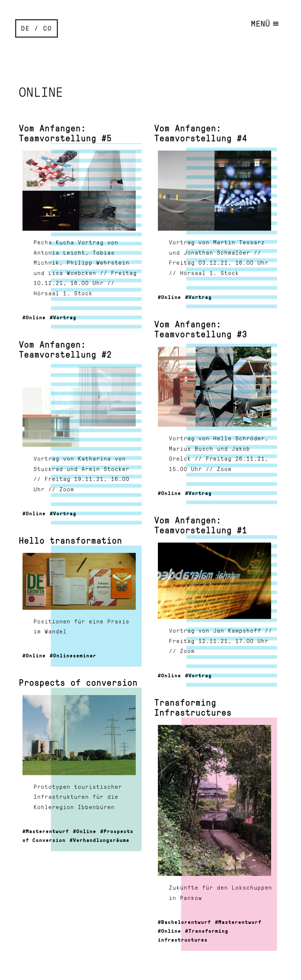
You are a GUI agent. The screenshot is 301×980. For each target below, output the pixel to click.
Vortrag (65, 317)
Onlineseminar (75, 655)
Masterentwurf (47, 831)
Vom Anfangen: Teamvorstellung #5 (65, 133)
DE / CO (37, 28)
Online (36, 317)
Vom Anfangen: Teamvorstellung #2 (65, 349)
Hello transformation (70, 540)
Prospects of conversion (78, 682)
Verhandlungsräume (101, 840)
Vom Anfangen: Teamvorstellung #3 (201, 329)
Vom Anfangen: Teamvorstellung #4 (201, 133)
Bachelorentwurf (186, 922)
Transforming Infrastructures (193, 707)
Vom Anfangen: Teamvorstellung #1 (201, 525)
